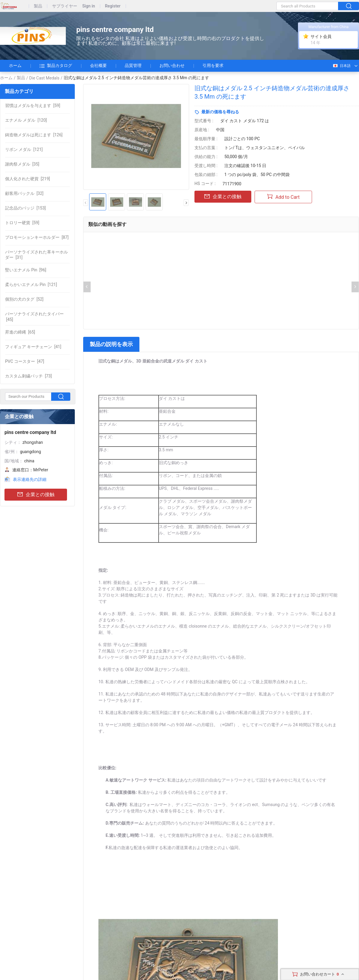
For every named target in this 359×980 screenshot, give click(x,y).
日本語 (341, 66)
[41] (33, 347)
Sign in (89, 6)
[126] (34, 135)
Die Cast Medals (44, 78)
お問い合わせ (172, 65)
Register (113, 6)
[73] (28, 376)
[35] (22, 164)
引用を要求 (213, 65)
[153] (25, 208)
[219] (28, 179)
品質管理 (133, 65)
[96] (26, 270)
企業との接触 (36, 495)
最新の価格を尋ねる (220, 112)
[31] (36, 255)
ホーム (15, 65)
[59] (33, 106)
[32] (24, 193)
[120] (26, 120)
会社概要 (98, 65)
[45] (34, 317)
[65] (20, 332)
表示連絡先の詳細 (30, 479)
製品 (38, 6)
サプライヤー (65, 6)
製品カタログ (56, 66)
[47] (25, 361)
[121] (24, 149)
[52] (24, 299)
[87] (37, 237)
